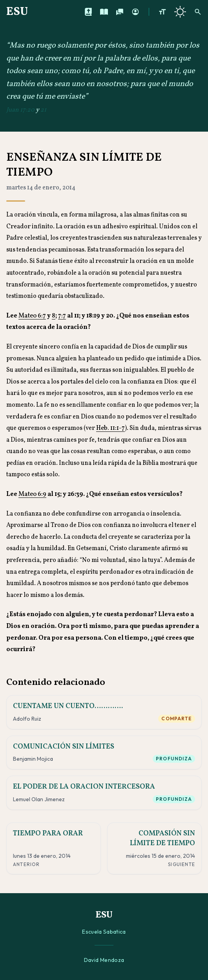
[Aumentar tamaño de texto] (162, 12)
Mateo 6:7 (32, 316)
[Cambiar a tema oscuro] (180, 12)
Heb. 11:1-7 (110, 428)
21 (43, 110)
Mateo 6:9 (32, 494)
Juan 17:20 (20, 110)
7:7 (62, 316)
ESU (17, 12)
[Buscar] (198, 12)
